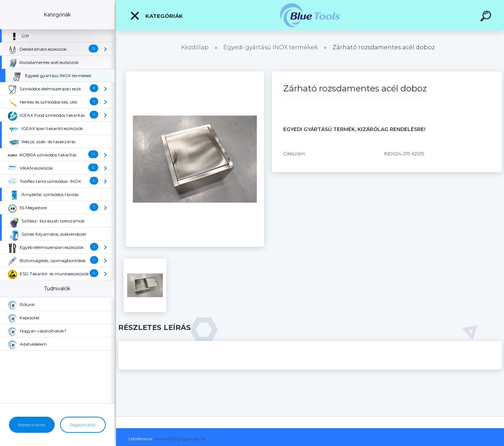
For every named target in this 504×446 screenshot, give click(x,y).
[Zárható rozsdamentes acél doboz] (195, 74)
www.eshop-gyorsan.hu (180, 439)
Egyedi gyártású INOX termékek (271, 47)
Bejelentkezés (32, 425)
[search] (487, 17)
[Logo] (310, 15)
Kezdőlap (195, 47)
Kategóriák (156, 16)
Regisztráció (83, 425)
